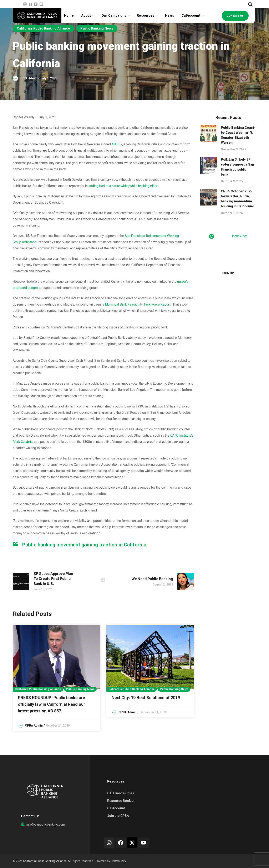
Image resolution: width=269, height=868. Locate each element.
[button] (250, 4)
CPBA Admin (28, 78)
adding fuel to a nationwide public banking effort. (124, 186)
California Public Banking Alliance (43, 28)
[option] (56, 678)
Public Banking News (97, 28)
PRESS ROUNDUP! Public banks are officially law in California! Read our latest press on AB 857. (52, 704)
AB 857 (117, 144)
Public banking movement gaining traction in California (84, 545)
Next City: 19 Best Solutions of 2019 (146, 698)
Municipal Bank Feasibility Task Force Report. (138, 304)
